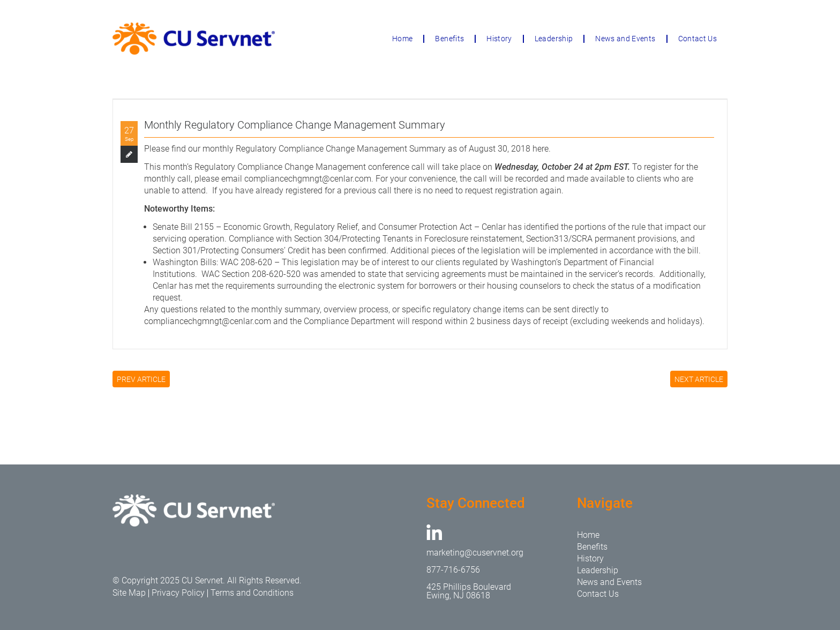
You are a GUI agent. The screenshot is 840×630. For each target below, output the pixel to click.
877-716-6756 (453, 570)
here (541, 149)
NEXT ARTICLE (699, 379)
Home (402, 39)
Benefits (449, 39)
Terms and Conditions (252, 593)
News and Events (625, 39)
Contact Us (698, 39)
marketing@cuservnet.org (475, 553)
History (499, 39)
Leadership (554, 39)
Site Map (129, 593)
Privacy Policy (178, 593)
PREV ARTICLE (141, 379)
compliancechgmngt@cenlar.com (308, 179)
